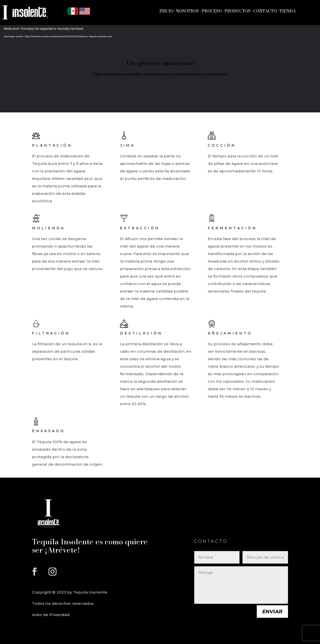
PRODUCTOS (237, 11)
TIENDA (287, 11)
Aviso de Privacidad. (51, 615)
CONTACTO (265, 11)
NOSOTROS (187, 11)
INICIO (166, 11)
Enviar (272, 612)
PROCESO (212, 11)
